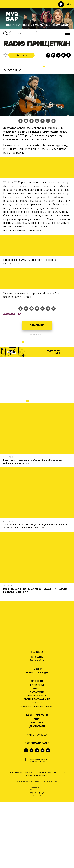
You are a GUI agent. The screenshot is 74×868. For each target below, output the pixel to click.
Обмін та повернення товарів (53, 839)
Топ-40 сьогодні (37, 739)
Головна (37, 718)
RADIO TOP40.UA (37, 801)
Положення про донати (37, 842)
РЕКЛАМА (37, 789)
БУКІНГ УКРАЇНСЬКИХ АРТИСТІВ (24, 66)
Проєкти (37, 747)
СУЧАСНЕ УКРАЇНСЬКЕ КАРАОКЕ (37, 773)
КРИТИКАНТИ (37, 751)
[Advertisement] (37, 445)
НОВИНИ (37, 735)
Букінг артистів (37, 781)
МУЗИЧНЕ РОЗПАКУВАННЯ (37, 766)
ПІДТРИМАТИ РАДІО (37, 810)
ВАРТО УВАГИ (37, 758)
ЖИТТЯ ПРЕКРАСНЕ (37, 762)
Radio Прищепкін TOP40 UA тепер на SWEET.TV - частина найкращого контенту (35, 657)
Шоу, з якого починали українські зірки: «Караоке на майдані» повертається (33, 528)
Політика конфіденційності (20, 839)
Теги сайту (37, 723)
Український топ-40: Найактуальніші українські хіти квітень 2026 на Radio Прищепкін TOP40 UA (36, 592)
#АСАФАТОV (12, 380)
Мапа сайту (37, 727)
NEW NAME (37, 769)
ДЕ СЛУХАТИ (37, 793)
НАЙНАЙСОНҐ (37, 755)
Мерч (37, 785)
